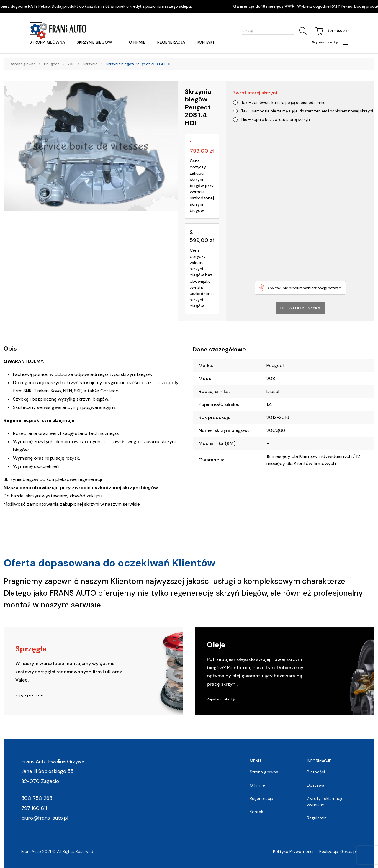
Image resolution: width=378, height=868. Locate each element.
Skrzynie (90, 64)
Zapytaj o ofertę (29, 695)
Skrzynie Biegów (94, 42)
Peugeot (51, 64)
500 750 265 (37, 798)
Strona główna (47, 42)
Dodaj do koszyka (300, 308)
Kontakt (206, 42)
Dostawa (316, 785)
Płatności (316, 772)
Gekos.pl (348, 851)
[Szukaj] (302, 31)
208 (71, 64)
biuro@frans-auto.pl (45, 818)
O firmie (137, 42)
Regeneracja (171, 42)
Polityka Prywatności (293, 851)
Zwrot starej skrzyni (255, 93)
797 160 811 (34, 808)
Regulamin (317, 818)
